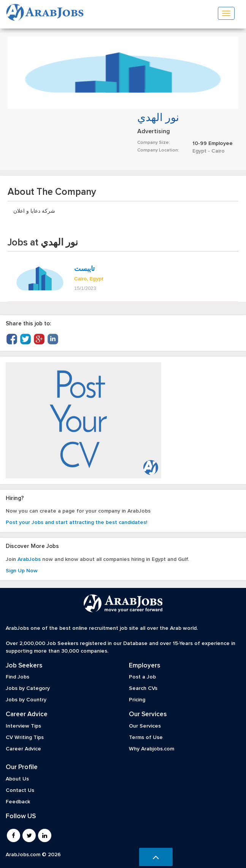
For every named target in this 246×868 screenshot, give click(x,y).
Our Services (145, 726)
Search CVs (143, 688)
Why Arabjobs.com (152, 749)
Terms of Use (146, 737)
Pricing (137, 700)
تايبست (84, 269)
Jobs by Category (28, 688)
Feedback (18, 802)
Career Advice (23, 749)
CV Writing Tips (25, 737)
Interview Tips (23, 726)
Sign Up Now (22, 571)
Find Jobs (17, 677)
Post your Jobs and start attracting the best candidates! (76, 522)
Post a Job (142, 677)
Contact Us (20, 790)
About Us (17, 779)
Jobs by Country (26, 700)
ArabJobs (29, 559)
